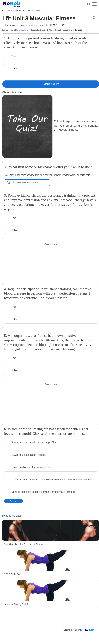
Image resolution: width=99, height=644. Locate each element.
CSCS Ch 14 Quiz (13, 574)
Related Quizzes (12, 516)
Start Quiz (51, 84)
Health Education (36, 25)
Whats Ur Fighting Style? (16, 604)
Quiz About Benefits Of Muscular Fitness (23, 544)
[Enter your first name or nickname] (27, 183)
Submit (13, 501)
